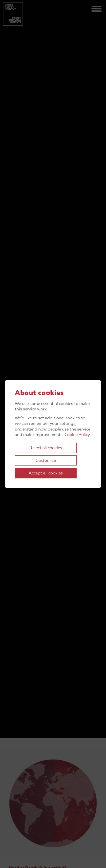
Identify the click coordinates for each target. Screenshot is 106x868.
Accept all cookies (46, 473)
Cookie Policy (77, 435)
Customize (46, 461)
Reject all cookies (46, 448)
